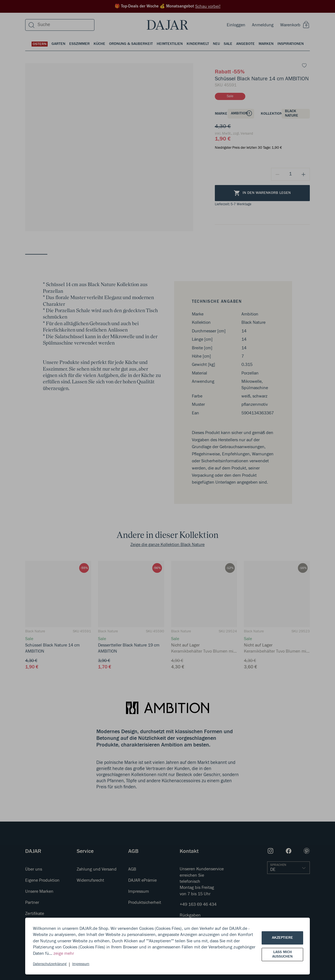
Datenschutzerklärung (50, 964)
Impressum (81, 964)
